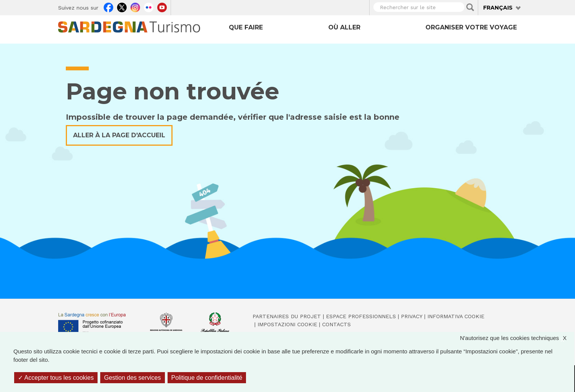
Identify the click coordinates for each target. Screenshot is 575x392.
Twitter (122, 7)
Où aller (344, 27)
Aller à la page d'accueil (119, 135)
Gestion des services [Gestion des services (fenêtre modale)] (133, 378)
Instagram (135, 7)
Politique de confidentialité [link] (207, 378)
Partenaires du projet (287, 316)
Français (498, 8)
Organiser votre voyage (471, 27)
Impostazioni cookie (287, 324)
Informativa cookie (456, 316)
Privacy (412, 316)
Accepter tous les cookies (56, 378)
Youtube (162, 7)
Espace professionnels (361, 316)
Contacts (336, 324)
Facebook (108, 7)
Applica (470, 7)
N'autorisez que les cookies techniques (517, 338)
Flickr (149, 7)
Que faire (246, 27)
